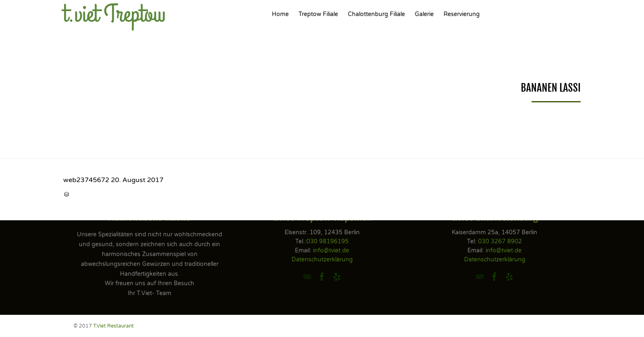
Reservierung (462, 14)
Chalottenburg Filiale (376, 14)
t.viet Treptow (114, 14)
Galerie (424, 14)
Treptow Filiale (318, 14)
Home (280, 14)
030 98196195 (328, 241)
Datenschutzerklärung (322, 260)
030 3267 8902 (500, 241)
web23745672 (86, 180)
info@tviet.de (331, 250)
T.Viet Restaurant (114, 326)
